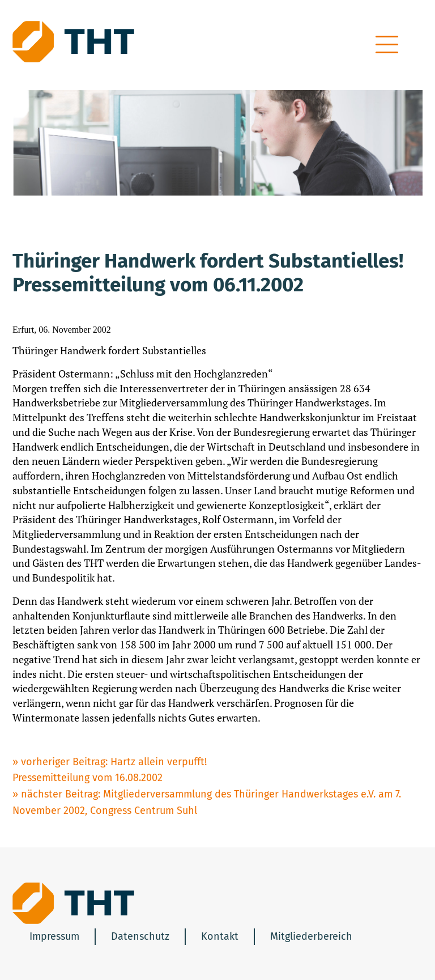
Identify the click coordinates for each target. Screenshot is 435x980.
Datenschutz (140, 936)
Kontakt (220, 936)
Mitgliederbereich (311, 936)
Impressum (54, 936)
